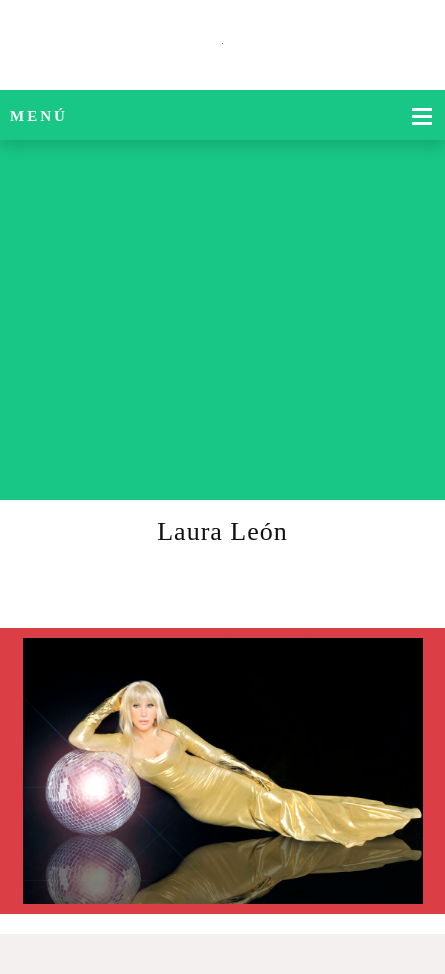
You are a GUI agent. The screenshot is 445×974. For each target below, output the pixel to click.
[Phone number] (390, 470)
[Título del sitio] (223, 45)
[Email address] (420, 470)
